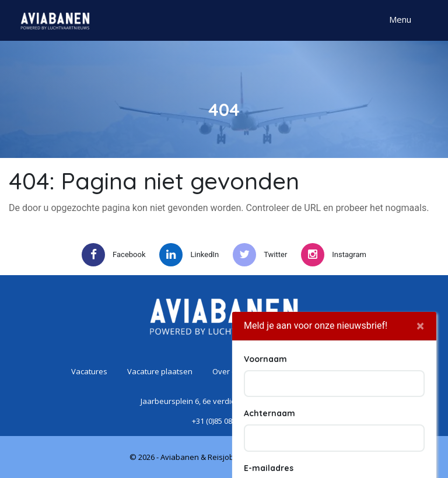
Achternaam (269, 471)
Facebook (113, 255)
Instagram (334, 255)
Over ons (229, 371)
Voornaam (265, 417)
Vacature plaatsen (160, 371)
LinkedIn (189, 255)
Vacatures (89, 371)
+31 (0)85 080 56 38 (224, 421)
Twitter (260, 255)
